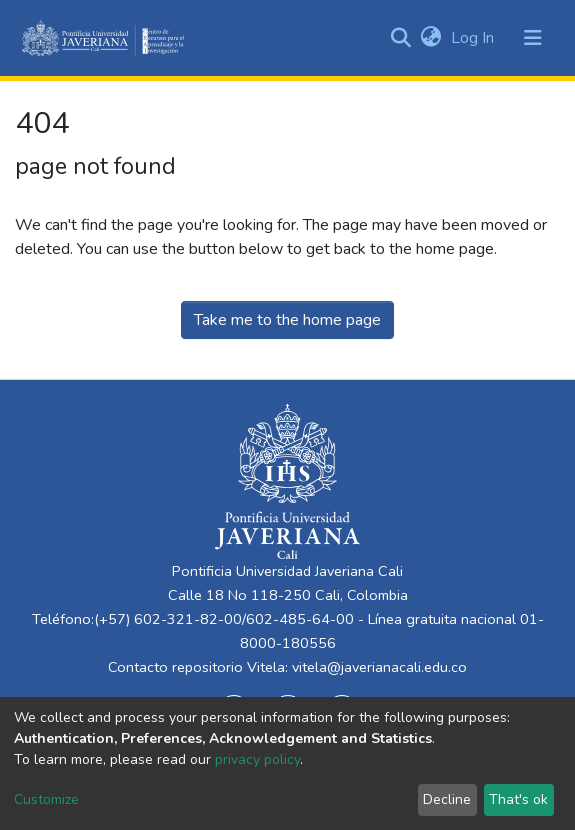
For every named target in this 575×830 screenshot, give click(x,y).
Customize (46, 799)
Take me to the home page (287, 320)
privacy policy (257, 759)
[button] (430, 38)
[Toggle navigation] (533, 38)
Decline (447, 799)
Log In (474, 38)
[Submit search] (400, 38)
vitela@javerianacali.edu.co (379, 667)
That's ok (518, 799)
